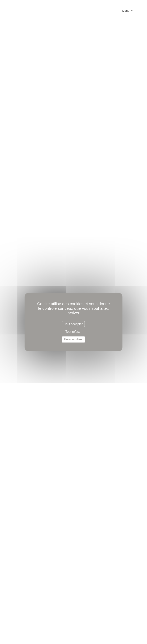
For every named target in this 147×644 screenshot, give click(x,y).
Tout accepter (73, 324)
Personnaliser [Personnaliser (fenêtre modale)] (73, 340)
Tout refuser (73, 332)
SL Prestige (15, 12)
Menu (127, 11)
